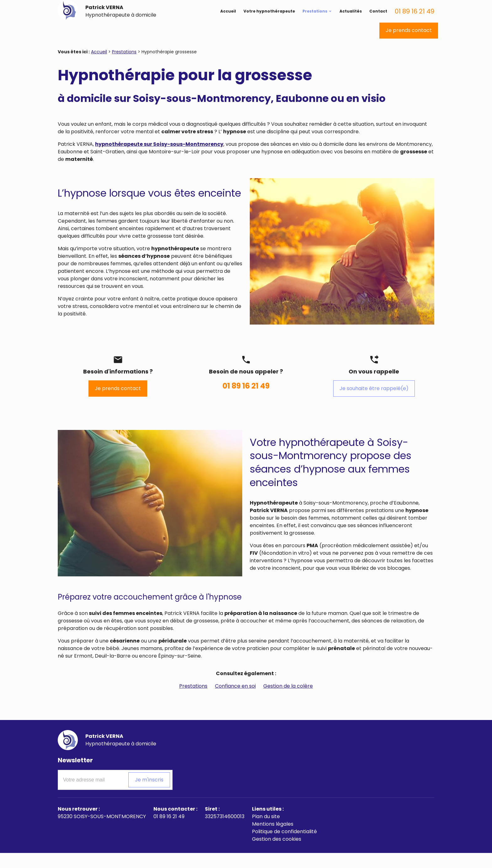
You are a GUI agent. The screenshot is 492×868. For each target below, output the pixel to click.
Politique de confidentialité (284, 847)
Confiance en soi (235, 701)
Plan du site (266, 831)
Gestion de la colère (288, 701)
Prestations (315, 21)
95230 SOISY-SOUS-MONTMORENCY (102, 831)
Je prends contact (409, 45)
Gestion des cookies (277, 854)
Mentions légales (273, 839)
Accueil (228, 21)
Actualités (351, 21)
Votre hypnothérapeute (269, 21)
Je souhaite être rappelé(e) (374, 403)
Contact (378, 21)
